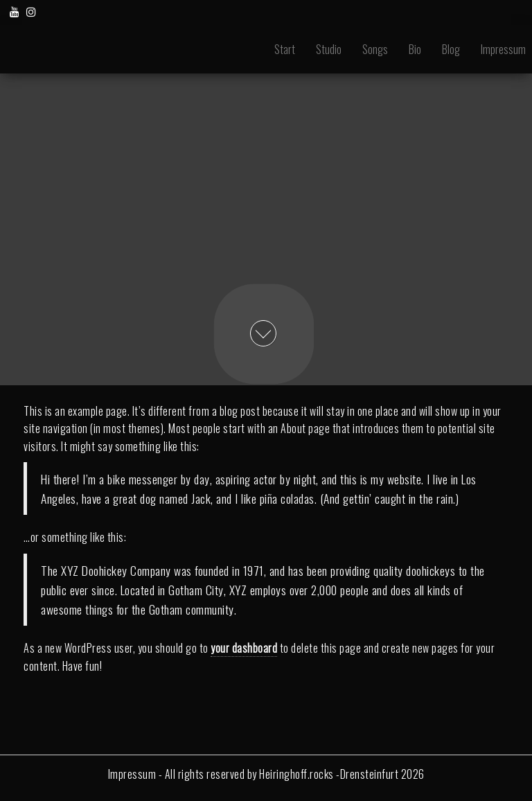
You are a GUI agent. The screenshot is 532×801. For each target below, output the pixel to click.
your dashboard (244, 648)
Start (285, 49)
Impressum (132, 774)
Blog (451, 49)
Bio (415, 49)
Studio (329, 49)
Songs (375, 49)
